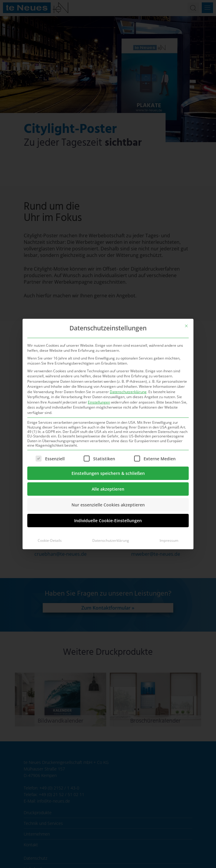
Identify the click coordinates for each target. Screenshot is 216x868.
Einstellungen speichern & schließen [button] (108, 473)
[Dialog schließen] (186, 326)
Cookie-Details (50, 540)
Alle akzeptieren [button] (108, 489)
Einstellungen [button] (99, 402)
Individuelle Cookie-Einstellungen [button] (108, 521)
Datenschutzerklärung (128, 392)
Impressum (169, 540)
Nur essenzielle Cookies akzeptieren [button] (108, 505)
